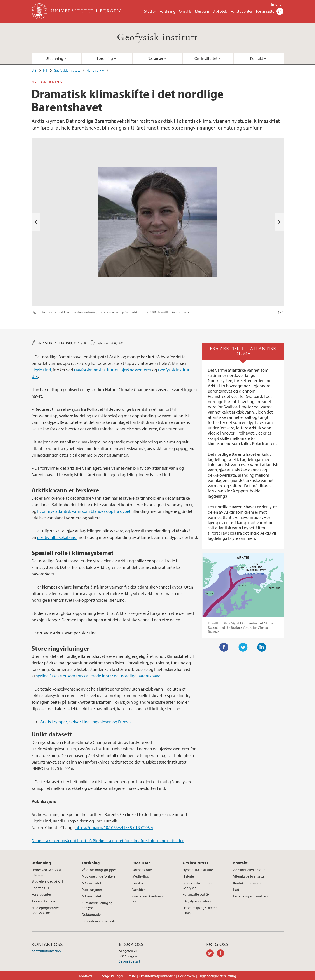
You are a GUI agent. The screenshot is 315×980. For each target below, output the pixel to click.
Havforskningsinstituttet (96, 370)
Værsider (139, 890)
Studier (150, 11)
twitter (212, 954)
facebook (222, 954)
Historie (188, 876)
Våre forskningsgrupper (99, 870)
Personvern (187, 976)
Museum (202, 11)
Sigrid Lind (41, 370)
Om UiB (185, 11)
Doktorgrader (92, 914)
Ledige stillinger (111, 976)
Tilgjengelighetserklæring (217, 976)
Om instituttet (206, 58)
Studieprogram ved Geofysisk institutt (46, 910)
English (277, 4)
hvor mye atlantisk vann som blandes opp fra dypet (84, 511)
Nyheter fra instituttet (198, 870)
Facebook (224, 647)
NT (45, 70)
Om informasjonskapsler (157, 976)
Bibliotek (220, 11)
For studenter (241, 11)
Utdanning (54, 58)
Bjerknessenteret (136, 370)
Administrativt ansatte (249, 870)
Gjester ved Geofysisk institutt (148, 899)
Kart (236, 890)
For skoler (139, 883)
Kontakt (256, 58)
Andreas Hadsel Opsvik (64, 343)
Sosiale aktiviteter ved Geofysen (199, 885)
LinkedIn (262, 647)
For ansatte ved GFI (197, 894)
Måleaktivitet (91, 883)
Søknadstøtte (142, 870)
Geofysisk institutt (157, 37)
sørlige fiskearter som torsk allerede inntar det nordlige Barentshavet (99, 676)
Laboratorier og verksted (100, 921)
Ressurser (155, 58)
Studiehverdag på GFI (47, 881)
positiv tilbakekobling (57, 537)
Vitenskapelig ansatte (249, 876)
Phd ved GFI (40, 888)
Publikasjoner (92, 890)
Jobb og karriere (43, 901)
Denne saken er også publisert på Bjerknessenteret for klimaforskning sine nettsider (108, 841)
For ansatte (265, 11)
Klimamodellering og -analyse (98, 905)
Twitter (243, 647)
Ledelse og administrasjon (252, 896)
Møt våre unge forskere (99, 876)
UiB (34, 70)
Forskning (167, 11)
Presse (131, 976)
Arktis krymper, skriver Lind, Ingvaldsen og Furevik (86, 722)
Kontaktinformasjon (248, 883)
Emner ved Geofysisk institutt (47, 872)
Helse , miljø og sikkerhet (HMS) (201, 910)
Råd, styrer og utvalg (198, 901)
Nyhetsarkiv (95, 70)
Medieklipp (141, 876)
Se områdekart (129, 961)
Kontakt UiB (88, 976)
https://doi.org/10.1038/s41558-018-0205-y (114, 827)
